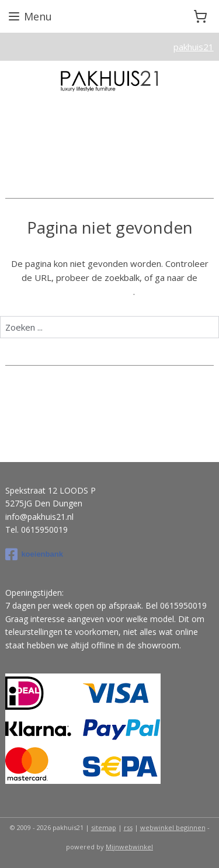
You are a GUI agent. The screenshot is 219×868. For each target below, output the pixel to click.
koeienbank (34, 554)
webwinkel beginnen (173, 827)
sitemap (104, 827)
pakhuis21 (194, 47)
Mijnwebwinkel (129, 847)
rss (128, 827)
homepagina (109, 291)
